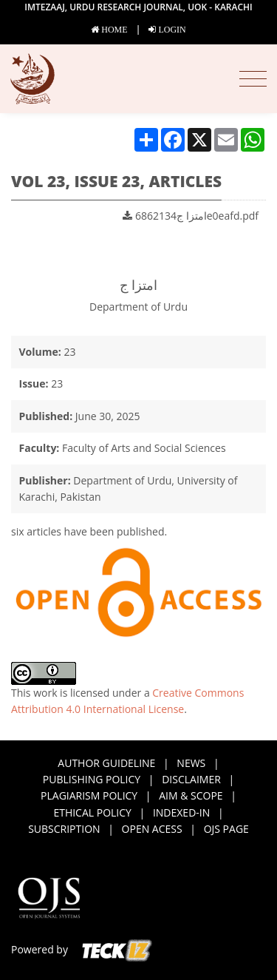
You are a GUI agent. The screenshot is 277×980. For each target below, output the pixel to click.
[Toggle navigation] (253, 79)
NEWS (191, 763)
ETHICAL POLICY (92, 812)
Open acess (152, 829)
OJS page (226, 829)
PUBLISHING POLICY (92, 779)
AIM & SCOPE (191, 795)
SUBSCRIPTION (64, 829)
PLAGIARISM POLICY (89, 795)
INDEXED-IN (181, 812)
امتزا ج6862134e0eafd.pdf (191, 216)
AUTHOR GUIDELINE (106, 763)
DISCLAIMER (191, 779)
